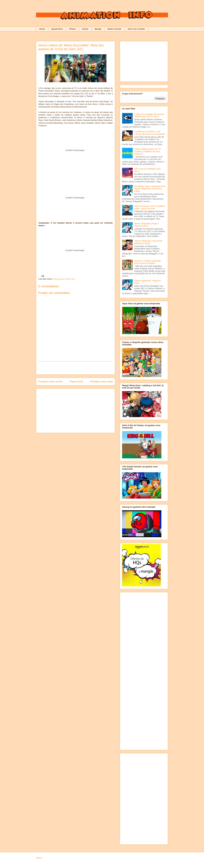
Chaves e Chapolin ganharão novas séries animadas (148, 262)
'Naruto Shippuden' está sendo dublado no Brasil (148, 242)
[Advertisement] (76, 368)
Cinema (56, 279)
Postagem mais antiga (101, 382)
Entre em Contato (136, 29)
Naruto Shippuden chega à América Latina (147, 225)
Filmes (72, 29)
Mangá (98, 29)
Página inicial (76, 382)
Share (38, 858)
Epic (62, 279)
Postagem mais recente (50, 382)
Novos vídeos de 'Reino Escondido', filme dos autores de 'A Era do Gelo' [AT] (71, 47)
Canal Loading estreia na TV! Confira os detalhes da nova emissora (148, 151)
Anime (85, 29)
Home (42, 29)
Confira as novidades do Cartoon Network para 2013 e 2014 (149, 115)
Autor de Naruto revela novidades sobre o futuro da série (150, 207)
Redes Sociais (114, 29)
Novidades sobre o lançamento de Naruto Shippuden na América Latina (150, 189)
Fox (73, 279)
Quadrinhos (57, 29)
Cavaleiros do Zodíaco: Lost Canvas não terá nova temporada (150, 133)
